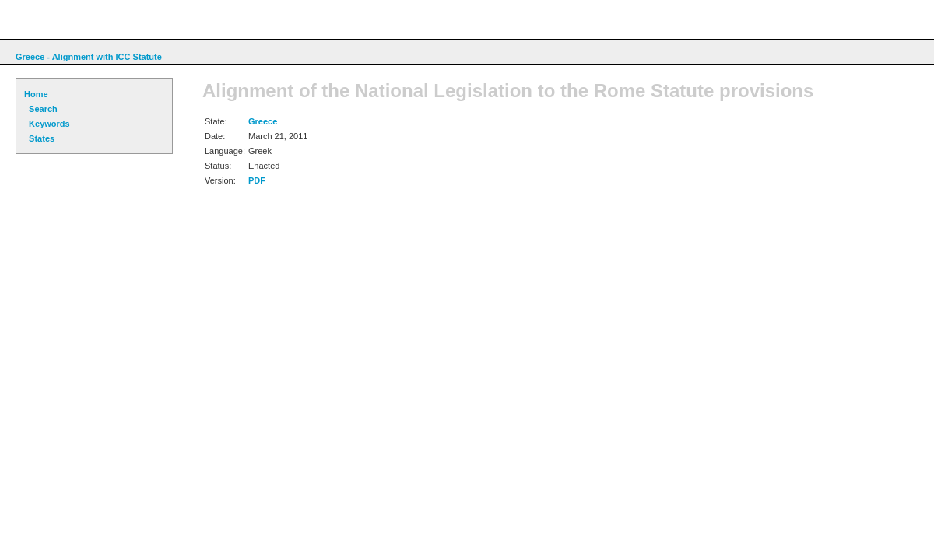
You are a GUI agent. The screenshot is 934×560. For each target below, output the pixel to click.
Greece (263, 121)
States (39, 138)
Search (41, 109)
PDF (257, 180)
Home (36, 94)
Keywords (47, 124)
